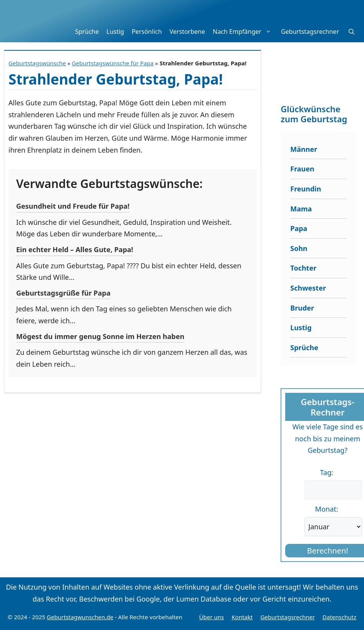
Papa (299, 228)
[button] (352, 32)
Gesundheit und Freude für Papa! (73, 206)
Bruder (302, 308)
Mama (301, 209)
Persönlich (147, 32)
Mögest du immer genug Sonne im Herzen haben (100, 336)
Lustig (115, 32)
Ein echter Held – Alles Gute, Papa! (75, 249)
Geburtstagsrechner (310, 32)
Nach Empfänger (245, 32)
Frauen (302, 169)
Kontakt (242, 617)
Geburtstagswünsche (37, 63)
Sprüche (87, 32)
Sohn (299, 248)
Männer (304, 149)
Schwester (308, 288)
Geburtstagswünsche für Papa (113, 63)
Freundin (306, 189)
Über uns (211, 617)
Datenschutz (339, 617)
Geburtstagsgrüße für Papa (63, 293)
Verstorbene (187, 32)
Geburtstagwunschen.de (80, 617)
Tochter (303, 268)
